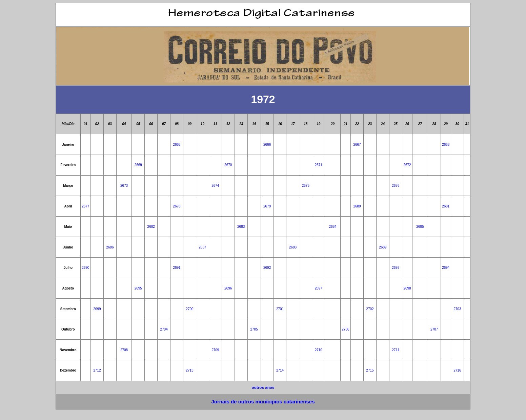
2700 (189, 309)
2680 (357, 206)
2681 (446, 206)
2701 (280, 309)
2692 (267, 268)
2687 (202, 247)
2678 (177, 206)
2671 (319, 165)
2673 (124, 186)
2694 (446, 268)
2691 (177, 268)
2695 (138, 288)
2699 (97, 309)
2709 (215, 350)
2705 (254, 329)
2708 (124, 350)
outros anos (263, 387)
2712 (97, 370)
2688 (293, 247)
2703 (457, 309)
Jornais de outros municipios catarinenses (263, 402)
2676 (396, 186)
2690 (85, 268)
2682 (151, 227)
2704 (164, 329)
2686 (110, 247)
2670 (228, 165)
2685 (420, 227)
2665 (177, 145)
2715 (370, 370)
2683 (241, 227)
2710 (319, 350)
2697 (319, 288)
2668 (446, 145)
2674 (215, 186)
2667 (357, 145)
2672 (407, 165)
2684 (332, 227)
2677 (85, 206)
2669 (138, 165)
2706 (345, 329)
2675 (306, 186)
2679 (267, 206)
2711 (396, 350)
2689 (383, 247)
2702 (370, 309)
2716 (457, 370)
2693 (396, 268)
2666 (267, 145)
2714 (280, 370)
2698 (407, 288)
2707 (434, 329)
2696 (228, 288)
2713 (189, 370)
